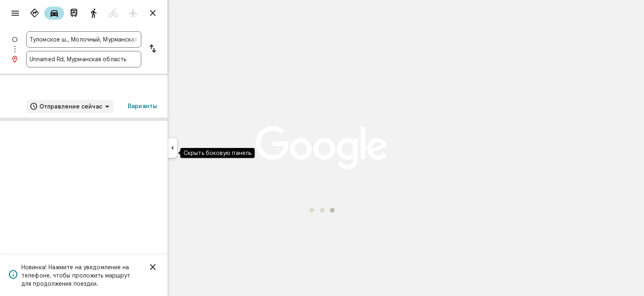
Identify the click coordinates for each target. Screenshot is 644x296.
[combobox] (113, 39)
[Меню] (15, 14)
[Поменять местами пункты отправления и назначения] (182, 49)
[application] (322, 148)
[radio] (64, 13)
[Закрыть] (182, 267)
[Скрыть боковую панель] (202, 148)
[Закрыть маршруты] (182, 13)
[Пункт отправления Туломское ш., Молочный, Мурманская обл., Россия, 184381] (113, 39)
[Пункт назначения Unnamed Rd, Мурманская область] (113, 59)
